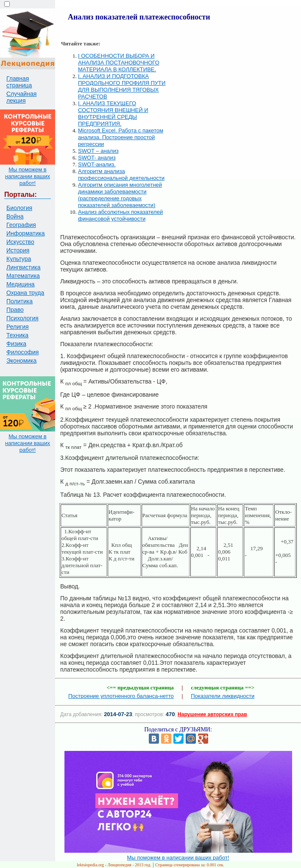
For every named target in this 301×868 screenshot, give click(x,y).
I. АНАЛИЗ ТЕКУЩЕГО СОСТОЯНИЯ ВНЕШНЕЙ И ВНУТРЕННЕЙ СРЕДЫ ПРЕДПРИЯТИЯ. (113, 113)
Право (15, 310)
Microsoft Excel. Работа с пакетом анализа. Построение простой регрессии (121, 137)
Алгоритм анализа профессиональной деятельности (121, 175)
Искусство (20, 242)
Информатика (25, 233)
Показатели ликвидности (223, 696)
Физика (16, 344)
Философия (22, 352)
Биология (19, 208)
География (21, 225)
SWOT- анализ (97, 158)
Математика (23, 276)
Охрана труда (25, 293)
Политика (20, 301)
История (18, 250)
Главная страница (19, 82)
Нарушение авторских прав (212, 714)
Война (15, 216)
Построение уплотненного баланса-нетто (121, 696)
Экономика (21, 361)
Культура (19, 259)
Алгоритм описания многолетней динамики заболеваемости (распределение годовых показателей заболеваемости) (120, 195)
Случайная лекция (21, 97)
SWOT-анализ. (97, 164)
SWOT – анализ (98, 151)
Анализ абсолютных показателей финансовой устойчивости (120, 215)
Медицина (21, 284)
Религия (18, 327)
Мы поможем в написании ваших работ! (28, 176)
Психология (22, 318)
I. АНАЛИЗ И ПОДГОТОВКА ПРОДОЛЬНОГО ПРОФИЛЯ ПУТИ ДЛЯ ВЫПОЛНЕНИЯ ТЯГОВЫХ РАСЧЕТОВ (122, 86)
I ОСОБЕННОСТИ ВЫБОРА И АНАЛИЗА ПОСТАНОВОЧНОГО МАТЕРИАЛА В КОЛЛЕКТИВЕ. (119, 63)
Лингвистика (24, 267)
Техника (17, 335)
